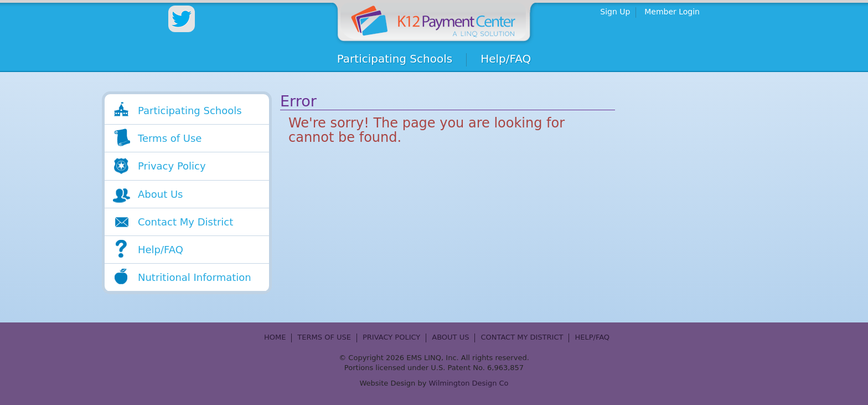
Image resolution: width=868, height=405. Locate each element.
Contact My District (185, 222)
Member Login (672, 12)
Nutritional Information (195, 277)
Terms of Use (170, 138)
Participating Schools (395, 59)
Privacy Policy (172, 166)
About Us (161, 194)
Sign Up (615, 12)
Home (434, 21)
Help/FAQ (506, 59)
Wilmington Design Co (469, 383)
